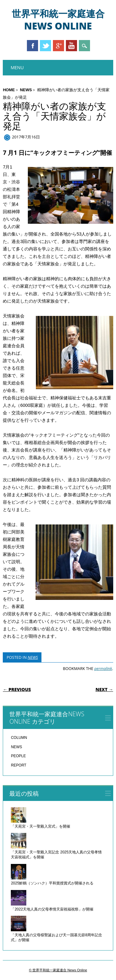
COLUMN (19, 738)
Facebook (32, 46)
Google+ (58, 46)
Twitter (45, 46)
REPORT (19, 765)
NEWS (26, 90)
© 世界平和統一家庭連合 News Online (58, 970)
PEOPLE (18, 756)
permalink (103, 668)
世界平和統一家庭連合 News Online (58, 20)
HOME (9, 90)
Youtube (71, 46)
